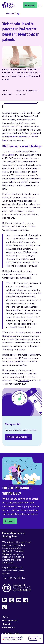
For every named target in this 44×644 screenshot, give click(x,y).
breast (34, 133)
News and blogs (13, 14)
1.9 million (23, 380)
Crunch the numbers (17, 437)
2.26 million (13, 362)
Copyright (7, 624)
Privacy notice (9, 628)
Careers (6, 617)
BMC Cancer (8, 155)
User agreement (10, 621)
